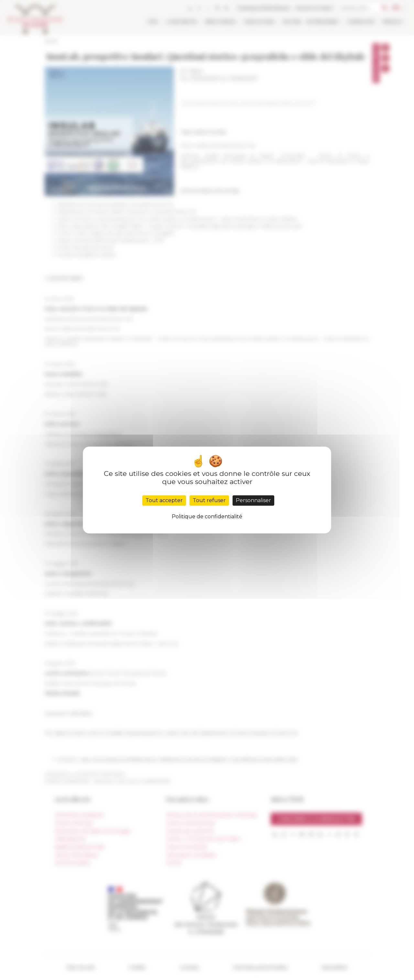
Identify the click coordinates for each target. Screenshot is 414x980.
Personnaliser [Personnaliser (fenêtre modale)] (253, 500)
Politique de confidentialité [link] (207, 517)
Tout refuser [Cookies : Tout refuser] (209, 500)
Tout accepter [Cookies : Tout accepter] (164, 500)
